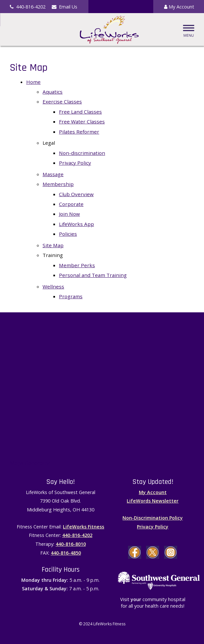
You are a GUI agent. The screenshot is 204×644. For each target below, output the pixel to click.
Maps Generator (30, 463)
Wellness (53, 286)
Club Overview (76, 194)
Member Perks (77, 265)
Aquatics (53, 92)
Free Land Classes (80, 112)
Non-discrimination (82, 153)
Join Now (69, 214)
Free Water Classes (82, 121)
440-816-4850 (66, 553)
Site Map (53, 245)
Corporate (71, 204)
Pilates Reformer (79, 132)
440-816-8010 (71, 544)
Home (33, 82)
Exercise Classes (62, 101)
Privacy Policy (75, 163)
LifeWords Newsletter (153, 501)
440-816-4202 (77, 535)
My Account (179, 7)
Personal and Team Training (93, 275)
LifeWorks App (76, 224)
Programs (71, 296)
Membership (58, 184)
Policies (68, 234)
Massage (53, 174)
